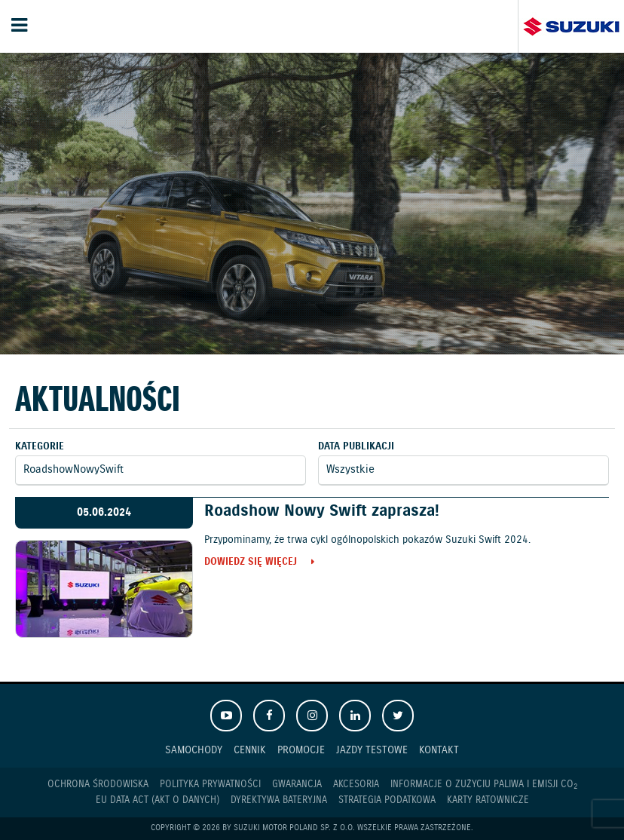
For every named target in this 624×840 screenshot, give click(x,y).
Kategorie (40, 447)
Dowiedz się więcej (251, 563)
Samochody (194, 750)
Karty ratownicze (488, 800)
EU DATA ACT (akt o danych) (158, 800)
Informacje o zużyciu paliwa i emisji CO (484, 785)
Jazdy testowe (372, 750)
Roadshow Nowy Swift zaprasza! (322, 511)
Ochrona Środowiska (98, 785)
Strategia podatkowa (387, 800)
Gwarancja (297, 785)
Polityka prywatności (210, 785)
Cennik (250, 750)
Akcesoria (356, 785)
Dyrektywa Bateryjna (279, 800)
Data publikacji (356, 447)
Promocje (301, 750)
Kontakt (439, 750)
